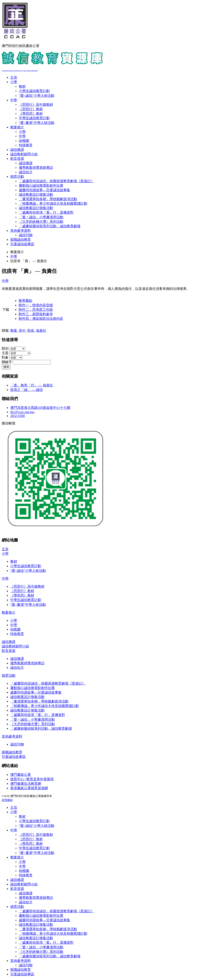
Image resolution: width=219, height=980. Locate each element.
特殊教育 (26, 145)
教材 (22, 86)
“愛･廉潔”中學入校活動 (37, 123)
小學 (14, 82)
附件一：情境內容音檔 (36, 305)
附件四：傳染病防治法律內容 (41, 319)
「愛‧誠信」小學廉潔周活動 (41, 217)
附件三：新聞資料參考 (36, 314)
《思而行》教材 (31, 109)
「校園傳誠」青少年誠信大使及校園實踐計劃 (53, 203)
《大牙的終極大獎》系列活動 (41, 222)
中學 (14, 100)
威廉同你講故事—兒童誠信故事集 (44, 190)
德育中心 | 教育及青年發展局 (32, 779)
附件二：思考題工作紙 (36, 310)
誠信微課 (17, 150)
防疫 (31, 331)
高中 (22, 331)
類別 (5, 348)
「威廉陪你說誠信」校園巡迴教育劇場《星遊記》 (56, 181)
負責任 (41, 331)
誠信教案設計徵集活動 (36, 194)
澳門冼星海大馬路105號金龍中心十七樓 (40, 408)
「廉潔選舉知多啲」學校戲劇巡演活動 (48, 199)
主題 (5, 353)
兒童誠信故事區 (22, 244)
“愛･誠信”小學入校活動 (37, 96)
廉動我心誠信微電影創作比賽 (41, 186)
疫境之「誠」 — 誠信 (27, 390)
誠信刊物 (26, 235)
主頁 (14, 77)
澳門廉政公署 (21, 775)
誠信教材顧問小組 (24, 154)
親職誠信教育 (21, 240)
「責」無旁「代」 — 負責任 (32, 385)
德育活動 (17, 177)
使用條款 (7, 800)
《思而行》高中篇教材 (36, 105)
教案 (14, 331)
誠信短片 (26, 172)
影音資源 (17, 159)
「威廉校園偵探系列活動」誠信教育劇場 (50, 226)
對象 (5, 357)
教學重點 (25, 301)
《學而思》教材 (31, 114)
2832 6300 (18, 416)
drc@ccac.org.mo (22, 412)
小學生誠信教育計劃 (34, 91)
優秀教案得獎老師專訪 (36, 168)
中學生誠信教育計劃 (34, 118)
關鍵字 (7, 362)
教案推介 (17, 127)
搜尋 (6, 367)
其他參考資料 (21, 231)
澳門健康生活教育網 (26, 784)
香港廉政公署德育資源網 (29, 788)
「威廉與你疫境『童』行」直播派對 (46, 212)
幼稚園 (24, 141)
